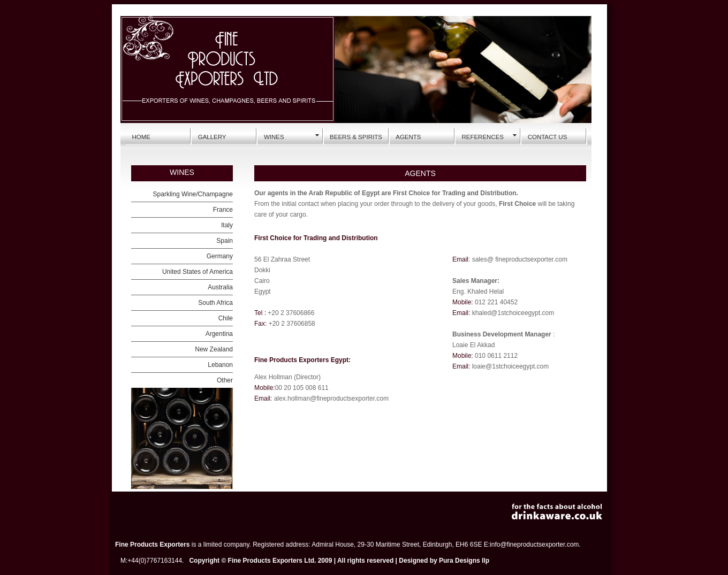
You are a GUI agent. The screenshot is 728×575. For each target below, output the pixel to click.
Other (225, 380)
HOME (142, 137)
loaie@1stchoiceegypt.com (511, 366)
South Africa (215, 303)
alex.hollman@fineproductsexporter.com (330, 398)
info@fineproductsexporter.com (534, 545)
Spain (225, 241)
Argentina (219, 334)
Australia (220, 287)
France (223, 210)
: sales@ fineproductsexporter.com (518, 259)
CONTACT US (548, 137)
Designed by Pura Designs (439, 561)
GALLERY (212, 137)
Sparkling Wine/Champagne (193, 194)
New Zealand (214, 349)
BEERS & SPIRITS (356, 137)
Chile (226, 318)
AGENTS (408, 137)
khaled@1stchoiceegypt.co (511, 313)
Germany (220, 256)
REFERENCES (483, 137)
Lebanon (220, 365)
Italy (227, 225)
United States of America (198, 272)
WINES (274, 137)
